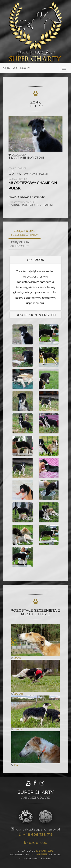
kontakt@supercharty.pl (36, 829)
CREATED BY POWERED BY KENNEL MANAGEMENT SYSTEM (36, 855)
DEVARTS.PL (45, 851)
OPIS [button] (35, 260)
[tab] (35, 260)
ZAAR (18, 658)
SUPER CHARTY (17, 68)
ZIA (16, 765)
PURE (39, 854)
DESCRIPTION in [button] (36, 315)
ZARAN (19, 694)
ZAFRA (18, 730)
